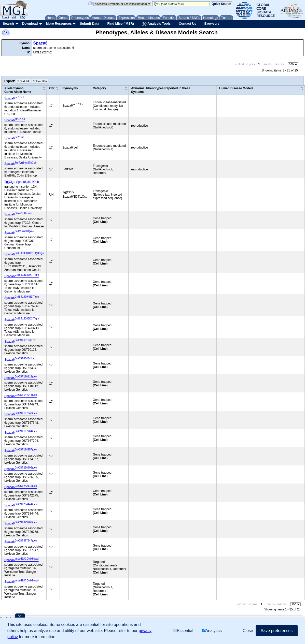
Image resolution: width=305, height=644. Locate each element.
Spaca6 (40, 43)
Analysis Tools (156, 24)
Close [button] (248, 631)
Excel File (40, 81)
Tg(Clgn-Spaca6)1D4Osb (22, 182)
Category (100, 88)
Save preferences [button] (277, 631)
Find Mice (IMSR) (121, 24)
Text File (24, 81)
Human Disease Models (236, 88)
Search (8, 24)
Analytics (212, 631)
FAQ (23, 17)
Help (14, 17)
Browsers (212, 24)
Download (30, 24)
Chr (52, 88)
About (5, 17)
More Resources (59, 24)
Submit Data (90, 24)
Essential (183, 631)
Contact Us (188, 24)
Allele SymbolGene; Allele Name (18, 90)
